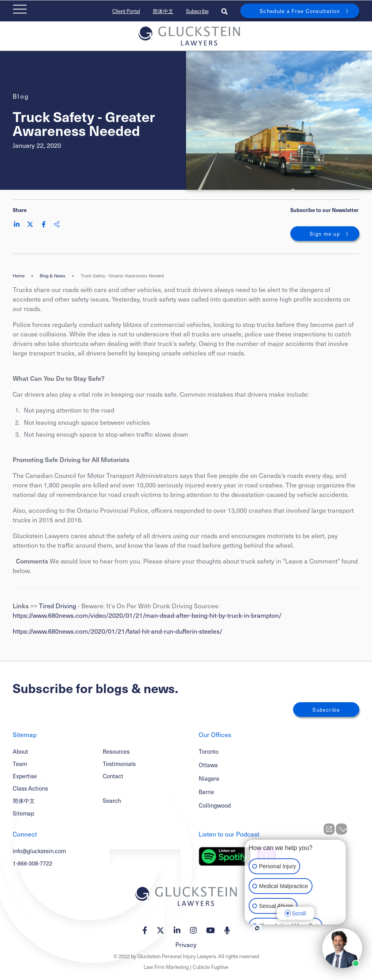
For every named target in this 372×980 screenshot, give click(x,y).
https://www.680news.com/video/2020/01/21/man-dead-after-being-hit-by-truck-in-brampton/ (147, 615)
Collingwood (215, 805)
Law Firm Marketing (166, 967)
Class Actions (30, 788)
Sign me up (325, 234)
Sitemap (23, 813)
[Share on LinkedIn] (17, 224)
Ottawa (208, 765)
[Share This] (57, 224)
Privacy (186, 944)
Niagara (209, 778)
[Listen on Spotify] (225, 856)
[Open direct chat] (329, 829)
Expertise (25, 776)
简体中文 (163, 11)
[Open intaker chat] (257, 928)
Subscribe (197, 11)
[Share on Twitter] (30, 224)
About (20, 751)
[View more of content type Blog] (21, 96)
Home (19, 276)
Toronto (209, 752)
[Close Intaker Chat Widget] (341, 829)
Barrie (206, 792)
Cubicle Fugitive (211, 967)
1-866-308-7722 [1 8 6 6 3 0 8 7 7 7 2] (33, 863)
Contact (113, 776)
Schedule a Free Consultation (300, 11)
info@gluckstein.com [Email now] (39, 851)
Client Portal (126, 11)
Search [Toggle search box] (112, 800)
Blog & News (53, 276)
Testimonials (119, 764)
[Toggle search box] (224, 11)
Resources (116, 751)
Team (20, 764)
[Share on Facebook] (44, 224)
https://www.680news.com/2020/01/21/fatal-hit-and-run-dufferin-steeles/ (118, 631)
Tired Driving (58, 606)
